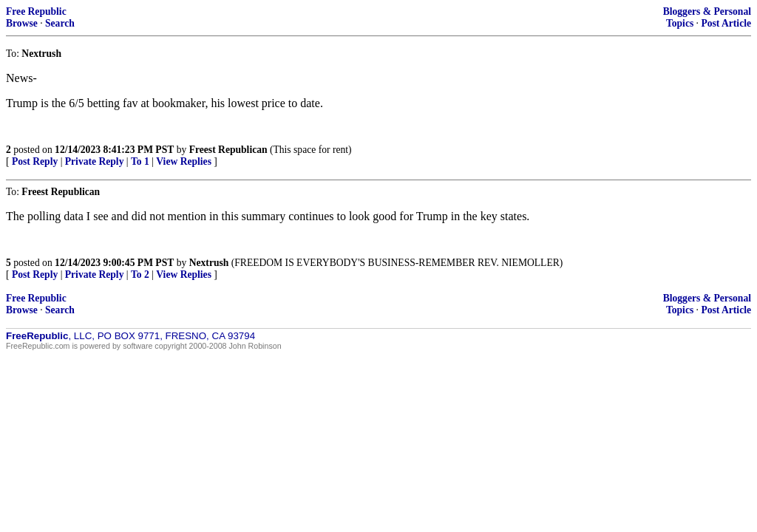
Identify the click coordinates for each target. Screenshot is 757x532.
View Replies (184, 161)
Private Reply (95, 161)
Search (60, 23)
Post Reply (35, 161)
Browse (22, 23)
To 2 (140, 274)
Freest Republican (228, 150)
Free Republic (36, 11)
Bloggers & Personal (707, 11)
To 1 (140, 161)
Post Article (726, 23)
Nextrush (209, 263)
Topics (680, 23)
